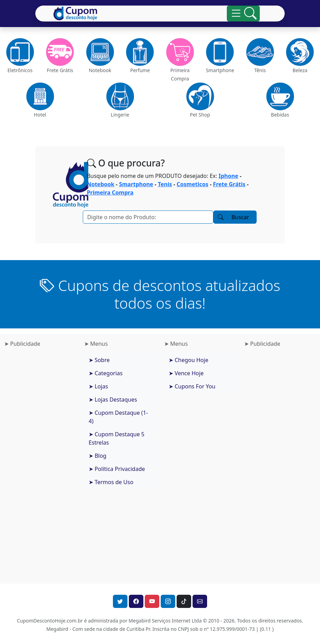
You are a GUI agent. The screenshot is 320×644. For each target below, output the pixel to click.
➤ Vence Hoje (186, 373)
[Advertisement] (40, 463)
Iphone (228, 176)
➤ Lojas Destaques (113, 400)
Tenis (165, 184)
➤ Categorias (106, 373)
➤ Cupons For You (192, 386)
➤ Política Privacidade (117, 469)
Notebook (101, 184)
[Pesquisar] (148, 217)
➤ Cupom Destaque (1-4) (118, 417)
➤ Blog (97, 456)
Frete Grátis (229, 184)
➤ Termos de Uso (111, 482)
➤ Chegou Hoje (188, 360)
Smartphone (136, 184)
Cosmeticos (192, 184)
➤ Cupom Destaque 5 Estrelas (117, 438)
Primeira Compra (110, 192)
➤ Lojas (98, 386)
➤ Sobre (99, 360)
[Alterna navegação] (243, 14)
